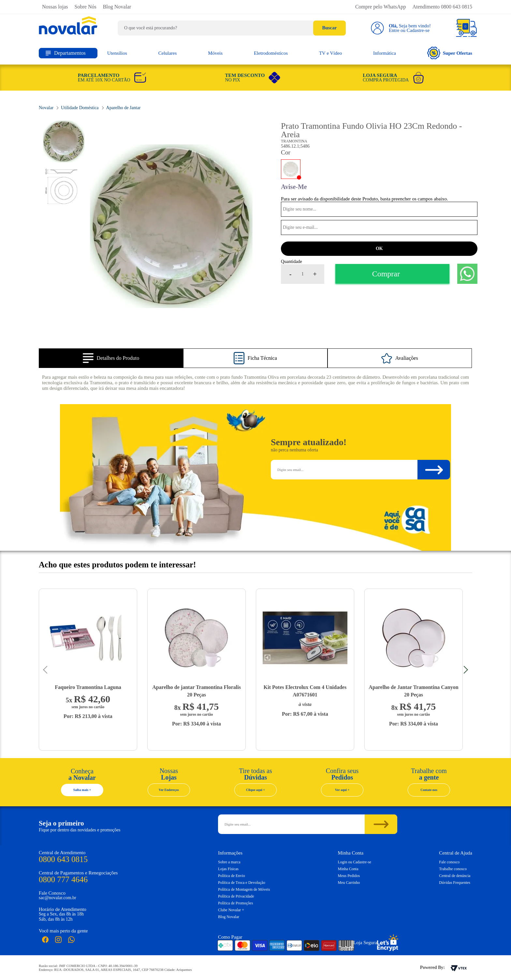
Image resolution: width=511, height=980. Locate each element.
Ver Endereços (169, 790)
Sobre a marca (229, 862)
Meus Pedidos (349, 876)
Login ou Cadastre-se (355, 862)
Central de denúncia (455, 876)
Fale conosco (449, 862)
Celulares (168, 53)
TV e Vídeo (330, 53)
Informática (385, 53)
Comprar (386, 274)
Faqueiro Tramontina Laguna (88, 687)
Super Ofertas (450, 53)
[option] (172, 226)
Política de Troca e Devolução (242, 883)
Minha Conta (348, 869)
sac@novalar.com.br (58, 898)
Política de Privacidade (236, 896)
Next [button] (464, 669)
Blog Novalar (117, 7)
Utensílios (117, 53)
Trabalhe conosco (453, 869)
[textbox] (232, 28)
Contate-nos (429, 790)
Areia (291, 169)
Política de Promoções (235, 903)
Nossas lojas (55, 7)
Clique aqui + (255, 790)
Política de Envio (232, 876)
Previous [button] (47, 669)
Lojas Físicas (228, 869)
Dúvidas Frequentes (455, 883)
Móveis (215, 53)
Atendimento (442, 7)
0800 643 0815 (63, 859)
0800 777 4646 (63, 879)
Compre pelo (381, 7)
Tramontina (294, 141)
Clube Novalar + (231, 910)
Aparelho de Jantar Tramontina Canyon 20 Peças (413, 691)
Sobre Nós (86, 7)
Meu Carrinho (349, 883)
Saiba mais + (82, 790)
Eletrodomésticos (271, 53)
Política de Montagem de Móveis (244, 889)
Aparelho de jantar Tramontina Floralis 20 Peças (197, 691)
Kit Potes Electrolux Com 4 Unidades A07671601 (305, 691)
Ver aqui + (342, 790)
